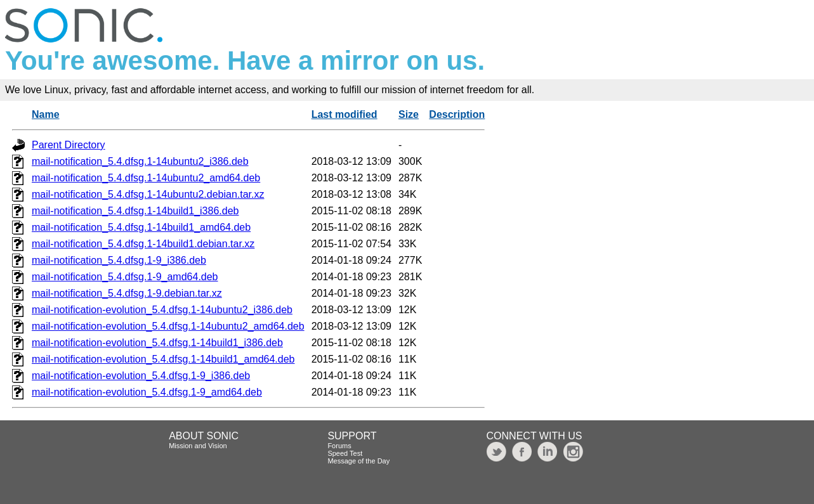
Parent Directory (69, 145)
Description (457, 114)
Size (409, 114)
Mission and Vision (198, 446)
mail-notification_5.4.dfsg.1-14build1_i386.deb (135, 211)
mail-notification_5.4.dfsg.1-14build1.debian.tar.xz (143, 244)
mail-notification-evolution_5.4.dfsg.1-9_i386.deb (141, 376)
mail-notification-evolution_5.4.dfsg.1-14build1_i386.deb (157, 343)
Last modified (345, 114)
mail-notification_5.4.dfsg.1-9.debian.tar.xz (127, 293)
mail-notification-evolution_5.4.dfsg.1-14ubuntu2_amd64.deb (168, 326)
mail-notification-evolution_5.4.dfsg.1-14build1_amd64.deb (163, 359)
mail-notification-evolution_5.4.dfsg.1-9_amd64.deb (147, 392)
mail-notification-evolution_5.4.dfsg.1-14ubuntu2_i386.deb (162, 310)
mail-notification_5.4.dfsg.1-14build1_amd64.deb (141, 227)
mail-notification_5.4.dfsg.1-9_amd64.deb (125, 277)
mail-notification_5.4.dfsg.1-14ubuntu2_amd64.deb (146, 178)
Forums (339, 446)
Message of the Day (358, 461)
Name (46, 114)
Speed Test (345, 453)
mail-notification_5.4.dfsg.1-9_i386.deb (119, 260)
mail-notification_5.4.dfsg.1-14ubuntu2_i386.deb (140, 161)
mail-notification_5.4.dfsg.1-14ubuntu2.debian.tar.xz (148, 194)
